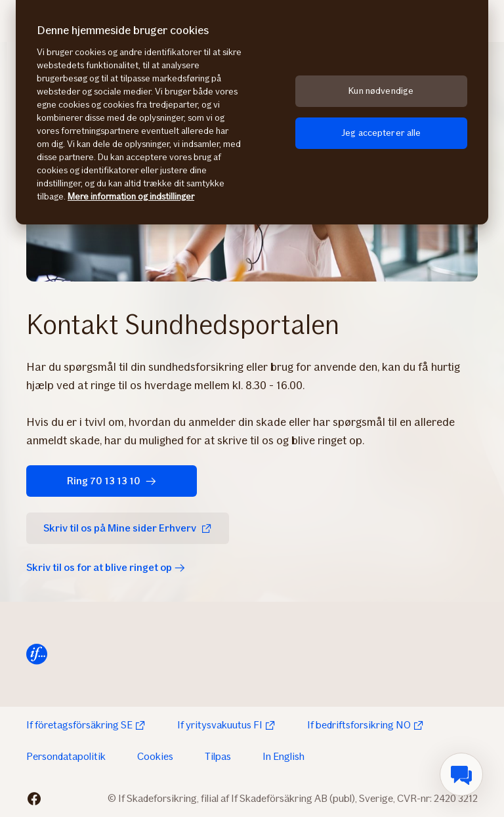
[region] (252, 112)
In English (283, 756)
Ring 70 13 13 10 (112, 481)
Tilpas (218, 756)
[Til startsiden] (37, 654)
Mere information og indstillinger (131, 197)
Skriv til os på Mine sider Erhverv (128, 528)
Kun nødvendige (381, 91)
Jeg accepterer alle (381, 133)
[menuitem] (461, 774)
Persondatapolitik (66, 756)
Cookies (155, 756)
